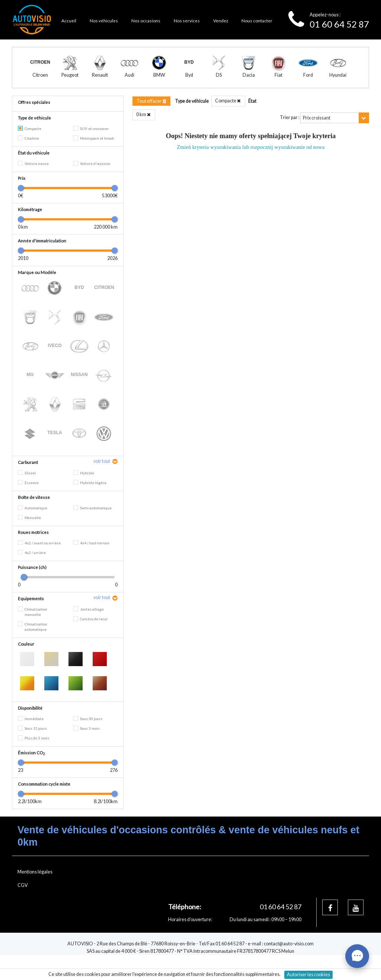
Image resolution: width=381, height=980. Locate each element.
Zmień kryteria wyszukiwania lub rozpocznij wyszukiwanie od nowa (251, 162)
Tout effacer (151, 116)
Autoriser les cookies (308, 975)
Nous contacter (257, 20)
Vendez (221, 20)
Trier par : (290, 132)
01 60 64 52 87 (339, 24)
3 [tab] (202, 91)
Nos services (187, 20)
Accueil (69, 20)
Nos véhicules (104, 20)
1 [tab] (179, 91)
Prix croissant (317, 133)
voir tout (102, 476)
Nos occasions (146, 20)
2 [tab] (190, 91)
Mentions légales (35, 887)
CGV (23, 900)
